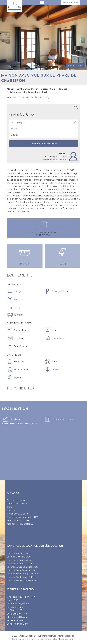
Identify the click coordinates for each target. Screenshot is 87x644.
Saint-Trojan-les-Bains (18, 624)
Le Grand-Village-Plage (18, 604)
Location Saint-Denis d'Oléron (21, 570)
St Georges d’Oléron (17, 617)
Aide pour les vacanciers (19, 520)
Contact (11, 510)
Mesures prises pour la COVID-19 (23, 517)
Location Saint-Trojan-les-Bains (22, 580)
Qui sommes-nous (16, 500)
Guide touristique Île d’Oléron (21, 597)
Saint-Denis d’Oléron (17, 614)
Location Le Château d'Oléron (22, 564)
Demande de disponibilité (44, 144)
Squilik (72, 639)
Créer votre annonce (17, 504)
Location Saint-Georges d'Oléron (23, 574)
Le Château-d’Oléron (17, 610)
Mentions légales (66, 636)
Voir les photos (75, 65)
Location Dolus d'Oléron (19, 557)
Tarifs (10, 507)
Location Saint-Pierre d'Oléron (22, 577)
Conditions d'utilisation (23, 639)
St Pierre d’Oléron (15, 620)
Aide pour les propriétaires (20, 524)
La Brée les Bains (15, 607)
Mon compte (69, 3)
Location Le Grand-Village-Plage (23, 567)
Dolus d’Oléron (14, 600)
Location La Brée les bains (20, 560)
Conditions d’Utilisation (18, 514)
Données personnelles (47, 639)
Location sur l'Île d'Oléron (19, 553)
